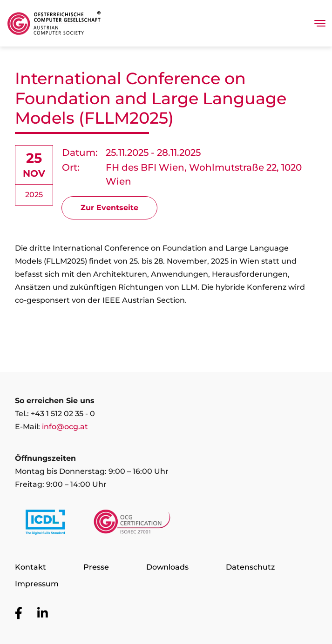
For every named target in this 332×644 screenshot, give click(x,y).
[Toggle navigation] (320, 23)
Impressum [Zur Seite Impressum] (37, 584)
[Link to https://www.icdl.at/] (45, 524)
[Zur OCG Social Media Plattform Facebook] (19, 614)
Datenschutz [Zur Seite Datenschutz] (250, 567)
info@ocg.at (65, 427)
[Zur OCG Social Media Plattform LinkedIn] (43, 614)
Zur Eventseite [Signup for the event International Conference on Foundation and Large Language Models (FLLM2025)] (109, 208)
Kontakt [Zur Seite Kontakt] (30, 567)
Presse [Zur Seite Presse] (96, 567)
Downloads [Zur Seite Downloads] (167, 567)
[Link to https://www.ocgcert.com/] (132, 524)
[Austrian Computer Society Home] (54, 23)
